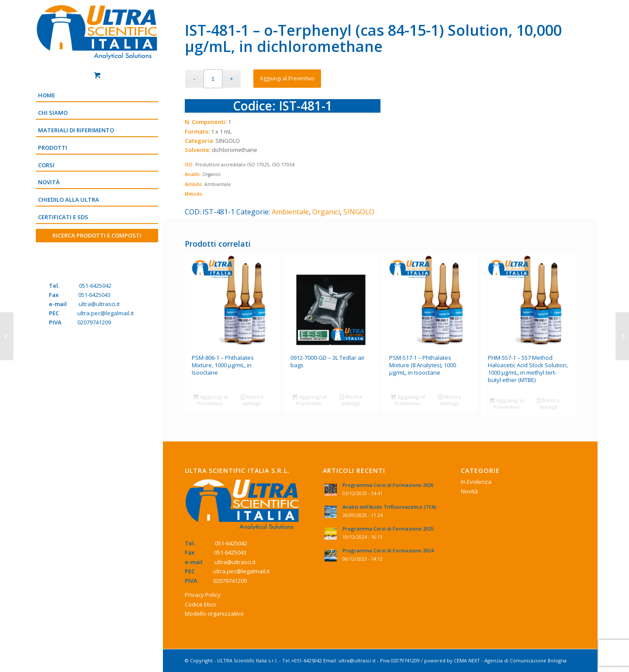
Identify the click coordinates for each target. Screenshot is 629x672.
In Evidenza (476, 482)
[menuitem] (97, 96)
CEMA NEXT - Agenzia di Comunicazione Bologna (510, 660)
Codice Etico (200, 604)
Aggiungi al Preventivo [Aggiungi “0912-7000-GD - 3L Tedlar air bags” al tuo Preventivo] (309, 400)
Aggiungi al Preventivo (287, 78)
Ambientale (290, 212)
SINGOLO (359, 212)
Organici (326, 212)
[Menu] (97, 250)
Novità (469, 491)
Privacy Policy (203, 595)
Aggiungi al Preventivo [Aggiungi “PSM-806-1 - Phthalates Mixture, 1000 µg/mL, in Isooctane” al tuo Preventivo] (211, 400)
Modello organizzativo (214, 613)
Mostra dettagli (252, 400)
